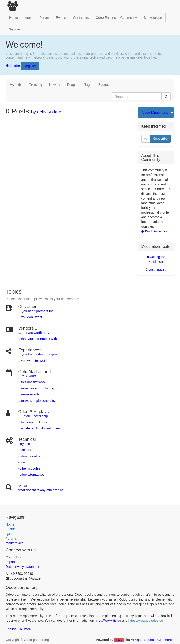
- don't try (24, 450)
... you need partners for (36, 311)
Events (11, 529)
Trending (36, 85)
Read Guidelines (156, 231)
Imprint (11, 562)
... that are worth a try (34, 333)
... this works (27, 376)
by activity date (48, 112)
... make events (28, 394)
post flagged (156, 269)
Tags (88, 85)
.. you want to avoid (33, 361)
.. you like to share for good (39, 354)
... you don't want (29, 317)
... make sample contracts (36, 401)
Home (10, 524)
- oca (21, 462)
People (72, 85)
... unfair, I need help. (33, 416)
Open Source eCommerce (154, 640)
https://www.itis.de (108, 621)
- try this (24, 444)
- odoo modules (28, 456)
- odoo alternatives (31, 475)
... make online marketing (35, 388)
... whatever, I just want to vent (39, 428)
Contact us (13, 557)
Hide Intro (13, 65)
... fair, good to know (32, 422)
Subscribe (160, 139)
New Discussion (155, 113)
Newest (55, 85)
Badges (104, 85)
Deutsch (25, 629)
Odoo (119, 640)
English (11, 629)
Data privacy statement (22, 567)
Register (30, 66)
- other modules (28, 468)
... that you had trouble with (37, 339)
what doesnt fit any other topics (41, 490)
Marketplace (153, 18)
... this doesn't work (32, 382)
